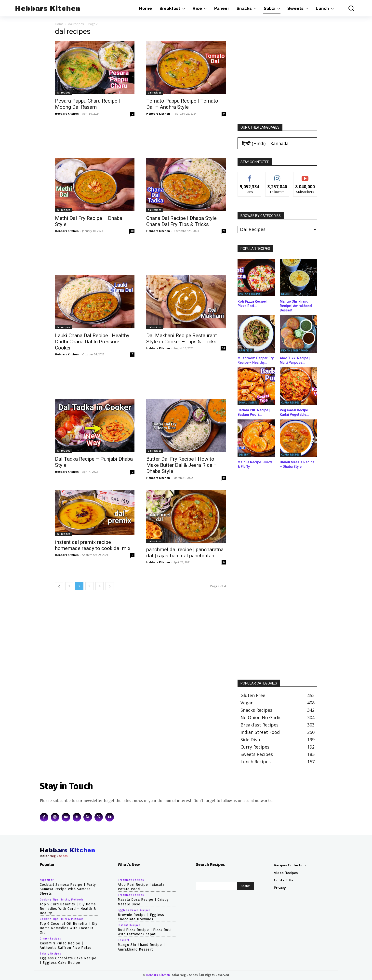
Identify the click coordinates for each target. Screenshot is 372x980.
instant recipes (250, 294)
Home (59, 24)
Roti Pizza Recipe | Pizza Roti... (252, 304)
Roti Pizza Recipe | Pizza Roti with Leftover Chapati (144, 932)
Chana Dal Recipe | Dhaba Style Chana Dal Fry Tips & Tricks (181, 221)
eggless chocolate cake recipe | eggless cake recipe (68, 960)
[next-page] (110, 586)
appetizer (246, 350)
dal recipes (76, 24)
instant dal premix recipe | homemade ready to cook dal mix (93, 545)
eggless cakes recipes (134, 910)
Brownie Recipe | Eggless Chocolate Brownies (141, 917)
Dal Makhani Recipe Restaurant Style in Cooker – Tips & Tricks (182, 339)
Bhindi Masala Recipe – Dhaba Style (297, 464)
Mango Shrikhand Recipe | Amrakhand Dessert (296, 306)
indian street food (295, 350)
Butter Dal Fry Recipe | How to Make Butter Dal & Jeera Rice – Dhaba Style (182, 465)
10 (132, 231)
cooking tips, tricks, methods (62, 900)
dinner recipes (50, 939)
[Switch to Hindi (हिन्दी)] (254, 143)
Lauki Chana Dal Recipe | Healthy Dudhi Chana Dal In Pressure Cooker (92, 342)
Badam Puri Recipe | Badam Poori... (254, 412)
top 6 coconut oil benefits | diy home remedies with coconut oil (69, 928)
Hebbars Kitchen (67, 114)
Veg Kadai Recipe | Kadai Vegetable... (295, 412)
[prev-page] (59, 586)
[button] (348, 8)
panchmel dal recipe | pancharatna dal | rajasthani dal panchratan (185, 553)
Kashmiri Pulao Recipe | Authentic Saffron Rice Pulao (66, 946)
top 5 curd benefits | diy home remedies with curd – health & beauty (68, 909)
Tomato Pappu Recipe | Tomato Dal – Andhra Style (182, 104)
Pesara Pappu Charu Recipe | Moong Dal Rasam (87, 104)
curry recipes (290, 403)
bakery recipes (51, 954)
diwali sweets (248, 403)
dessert (287, 294)
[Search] (246, 886)
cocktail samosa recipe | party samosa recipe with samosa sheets (68, 889)
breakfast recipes (131, 880)
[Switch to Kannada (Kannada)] (279, 143)
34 (223, 348)
